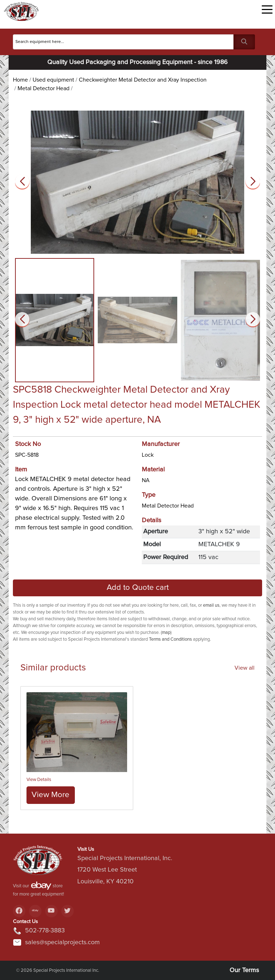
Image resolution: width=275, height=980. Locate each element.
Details (151, 520)
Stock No (28, 444)
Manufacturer (161, 444)
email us (211, 605)
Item (21, 470)
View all (245, 668)
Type (149, 495)
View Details (39, 780)
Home (20, 80)
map (166, 633)
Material (153, 470)
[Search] (123, 42)
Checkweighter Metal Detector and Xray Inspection (143, 80)
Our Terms (244, 970)
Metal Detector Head (44, 88)
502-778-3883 (39, 931)
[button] (253, 181)
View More (50, 795)
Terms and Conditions (170, 639)
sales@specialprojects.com (56, 942)
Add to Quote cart (138, 588)
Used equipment (53, 80)
